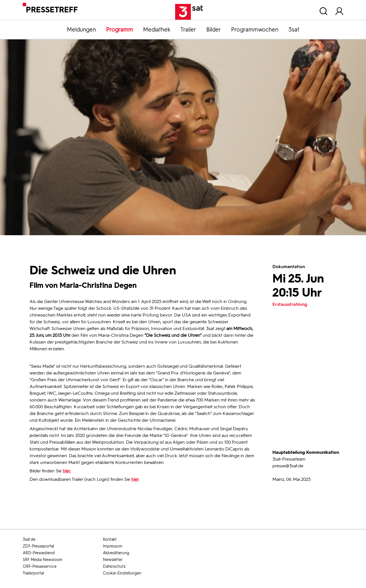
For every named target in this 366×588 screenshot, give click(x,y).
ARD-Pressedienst (39, 553)
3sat (294, 30)
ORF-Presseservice (40, 566)
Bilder (214, 30)
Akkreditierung (116, 553)
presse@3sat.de (288, 466)
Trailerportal (33, 573)
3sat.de (29, 539)
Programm (119, 30)
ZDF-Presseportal (38, 546)
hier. (67, 471)
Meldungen (81, 30)
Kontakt (110, 539)
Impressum (113, 546)
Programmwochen (255, 30)
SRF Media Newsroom (43, 560)
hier (135, 479)
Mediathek (157, 30)
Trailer (188, 30)
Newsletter (113, 560)
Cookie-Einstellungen (122, 573)
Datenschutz (114, 566)
